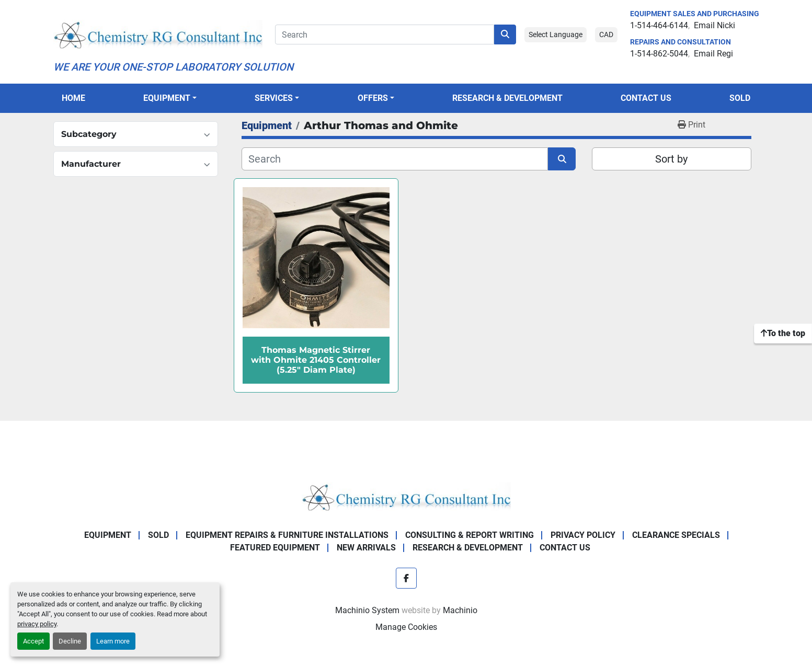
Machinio (460, 610)
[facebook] (406, 578)
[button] (170, 98)
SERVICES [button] (274, 98)
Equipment (167, 98)
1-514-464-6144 (659, 25)
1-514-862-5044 (659, 54)
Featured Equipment (275, 548)
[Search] (385, 34)
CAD (606, 34)
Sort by (671, 159)
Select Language (556, 34)
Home (73, 98)
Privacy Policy (583, 535)
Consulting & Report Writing (470, 535)
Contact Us (646, 98)
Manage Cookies (406, 627)
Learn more (113, 641)
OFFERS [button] (373, 98)
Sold (740, 98)
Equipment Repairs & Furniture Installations (287, 535)
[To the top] (783, 333)
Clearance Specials (676, 535)
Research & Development (507, 98)
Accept (33, 641)
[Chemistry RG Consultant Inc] (406, 496)
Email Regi (713, 54)
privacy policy (37, 624)
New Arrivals (366, 548)
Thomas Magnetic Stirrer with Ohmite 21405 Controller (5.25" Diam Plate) (316, 360)
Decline (70, 641)
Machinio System (367, 610)
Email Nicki (714, 25)
